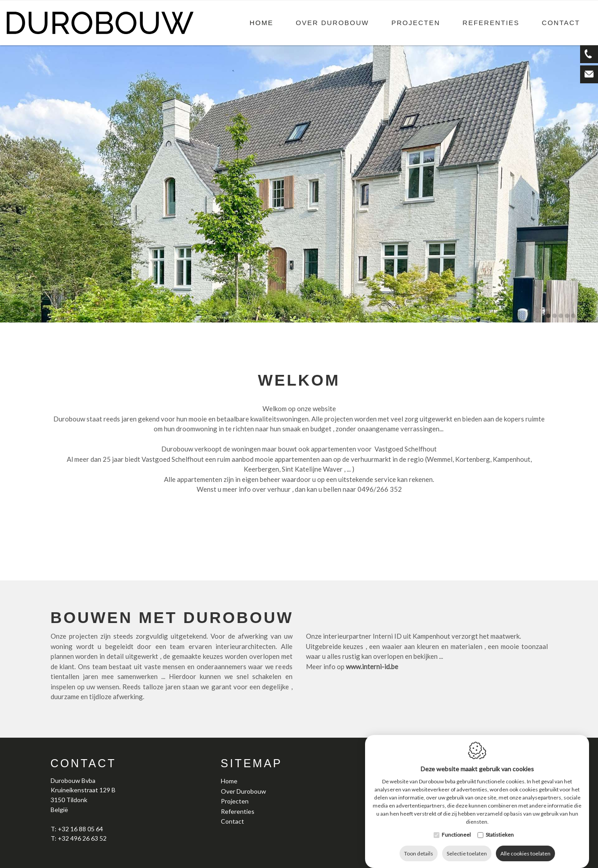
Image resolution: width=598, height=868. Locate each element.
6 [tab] (580, 316)
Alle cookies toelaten (525, 844)
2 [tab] (555, 316)
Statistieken (500, 826)
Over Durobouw (332, 23)
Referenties (491, 23)
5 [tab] (573, 316)
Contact (561, 23)
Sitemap (252, 763)
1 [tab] (548, 316)
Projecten (416, 23)
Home (261, 23)
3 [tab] (561, 316)
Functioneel (456, 826)
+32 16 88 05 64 (80, 829)
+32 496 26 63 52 (82, 838)
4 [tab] (567, 316)
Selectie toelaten (467, 844)
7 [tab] (586, 316)
